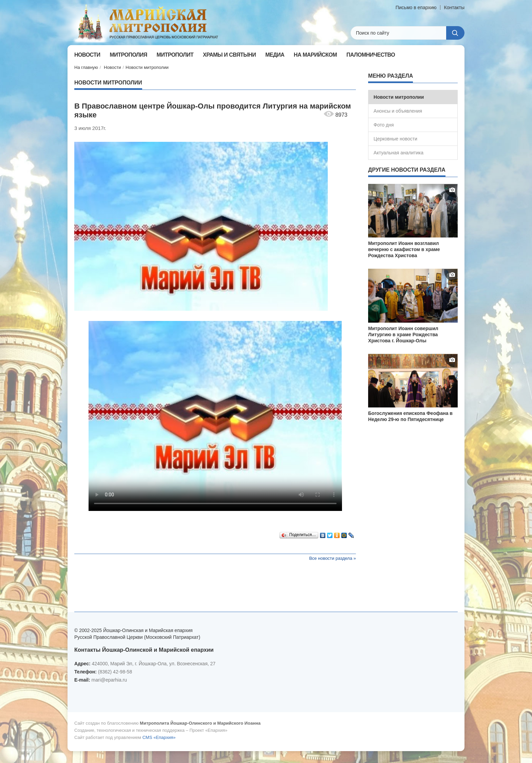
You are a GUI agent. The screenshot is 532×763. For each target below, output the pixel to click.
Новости (112, 67)
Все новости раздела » (332, 558)
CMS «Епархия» (159, 737)
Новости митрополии (147, 67)
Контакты (454, 7)
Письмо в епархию (416, 7)
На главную (86, 67)
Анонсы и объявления (398, 111)
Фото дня (384, 125)
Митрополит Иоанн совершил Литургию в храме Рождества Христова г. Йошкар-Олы (403, 335)
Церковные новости (395, 139)
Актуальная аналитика (398, 153)
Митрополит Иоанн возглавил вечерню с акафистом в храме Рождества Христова (404, 249)
